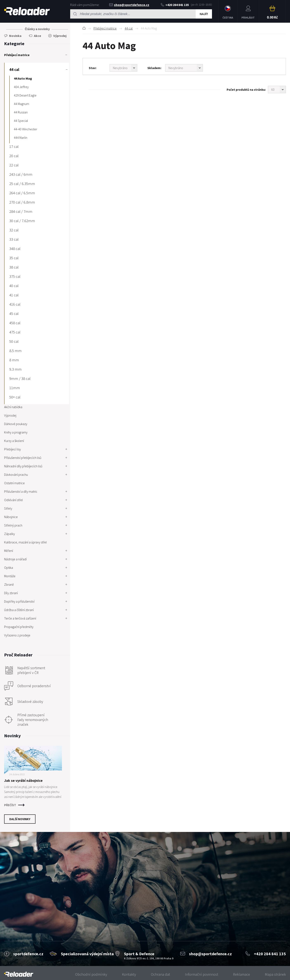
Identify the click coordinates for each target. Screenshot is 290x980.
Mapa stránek (275, 974)
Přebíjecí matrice (105, 28)
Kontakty (129, 974)
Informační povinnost (202, 974)
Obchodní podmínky (91, 974)
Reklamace (241, 974)
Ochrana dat (160, 974)
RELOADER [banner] (27, 11)
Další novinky (20, 819)
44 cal (129, 28)
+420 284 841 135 (175, 5)
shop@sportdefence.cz (129, 5)
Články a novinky (37, 29)
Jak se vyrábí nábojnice (23, 780)
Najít (204, 14)
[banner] (19, 974)
